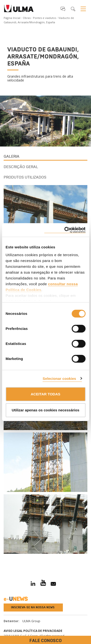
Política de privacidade (43, 631)
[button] (63, 9)
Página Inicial (12, 18)
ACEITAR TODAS (46, 394)
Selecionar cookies (59, 379)
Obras (27, 18)
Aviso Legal (13, 631)
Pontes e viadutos (45, 18)
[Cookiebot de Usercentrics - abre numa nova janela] (65, 230)
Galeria (12, 156)
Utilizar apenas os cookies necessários (45, 410)
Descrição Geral (21, 167)
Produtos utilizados (25, 177)
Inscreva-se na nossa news (33, 607)
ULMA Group (31, 621)
